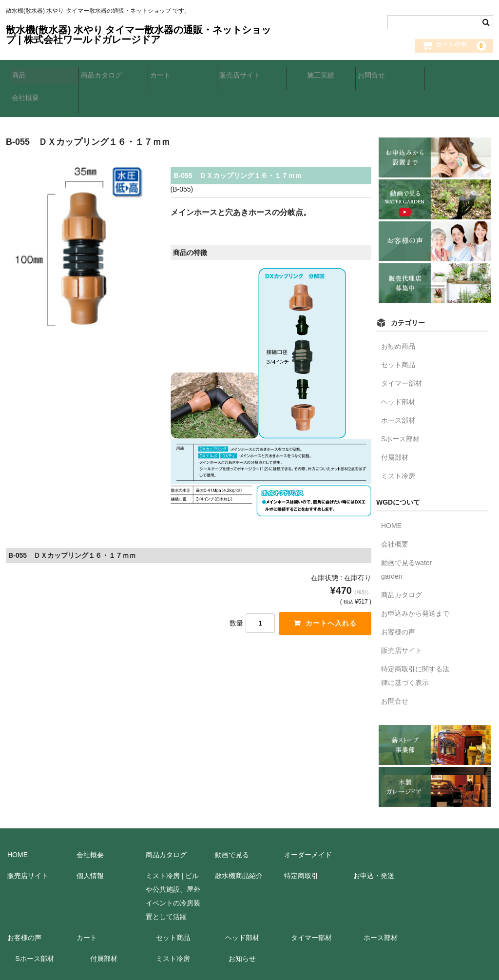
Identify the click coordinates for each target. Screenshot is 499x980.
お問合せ (375, 75)
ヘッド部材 (398, 370)
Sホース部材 (400, 407)
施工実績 (317, 75)
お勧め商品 (398, 314)
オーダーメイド (308, 823)
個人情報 (90, 844)
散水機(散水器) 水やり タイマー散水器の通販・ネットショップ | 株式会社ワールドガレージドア (138, 35)
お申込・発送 (374, 844)
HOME (391, 494)
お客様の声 (398, 600)
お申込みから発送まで (415, 582)
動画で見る (232, 823)
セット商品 (398, 333)
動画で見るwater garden (406, 538)
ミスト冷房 (398, 444)
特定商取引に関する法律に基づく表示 (415, 644)
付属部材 (395, 426)
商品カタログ (105, 75)
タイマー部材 (402, 352)
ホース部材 (398, 389)
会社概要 (444, 75)
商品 (23, 75)
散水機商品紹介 (239, 844)
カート (164, 75)
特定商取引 (301, 844)
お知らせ (242, 927)
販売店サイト (244, 75)
